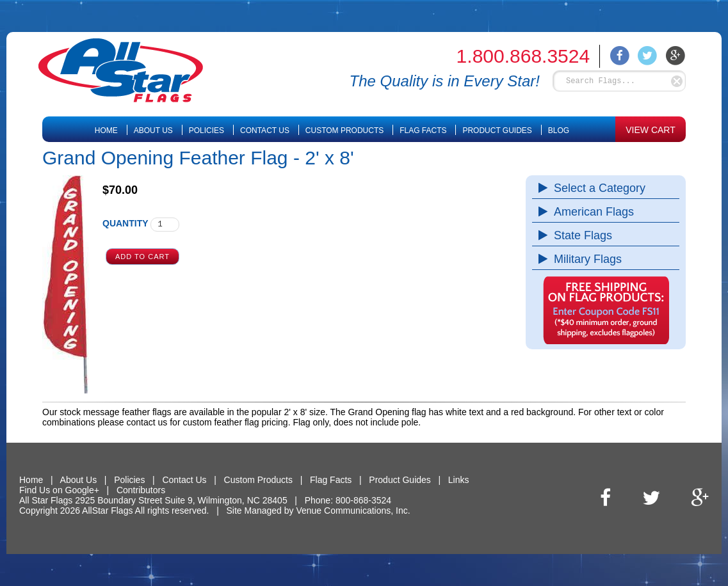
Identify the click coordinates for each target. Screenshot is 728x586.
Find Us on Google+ (59, 490)
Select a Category (596, 188)
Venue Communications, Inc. (353, 511)
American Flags (591, 212)
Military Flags (585, 259)
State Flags (580, 235)
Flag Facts (423, 131)
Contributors (141, 490)
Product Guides (497, 131)
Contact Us (265, 131)
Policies (206, 131)
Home (106, 131)
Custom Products (344, 131)
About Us (153, 131)
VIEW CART (651, 130)
